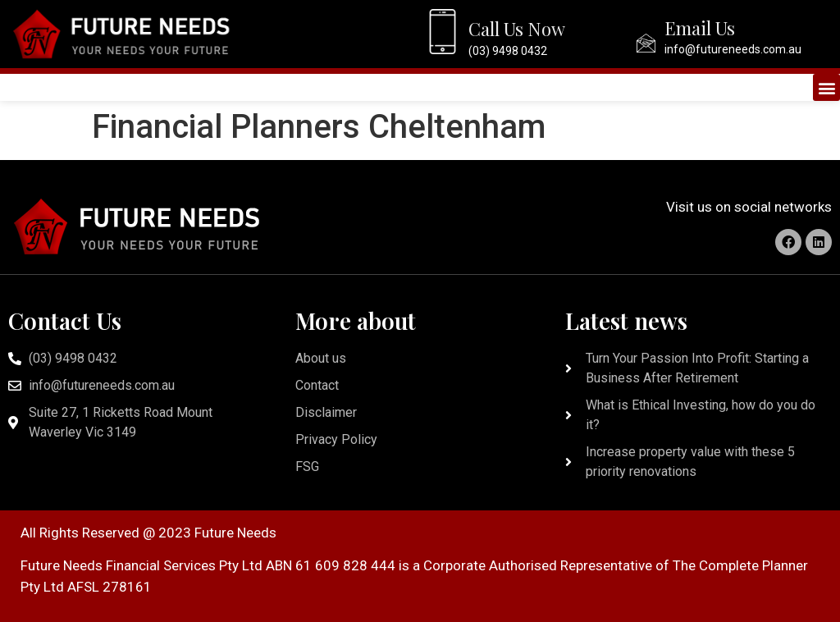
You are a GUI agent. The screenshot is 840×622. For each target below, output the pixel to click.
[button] (826, 87)
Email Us (700, 28)
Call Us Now (517, 29)
